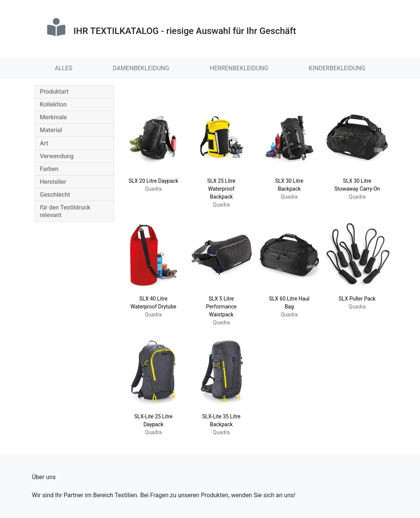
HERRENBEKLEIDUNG (239, 68)
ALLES (63, 68)
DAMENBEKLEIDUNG (141, 68)
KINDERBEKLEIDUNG (337, 68)
